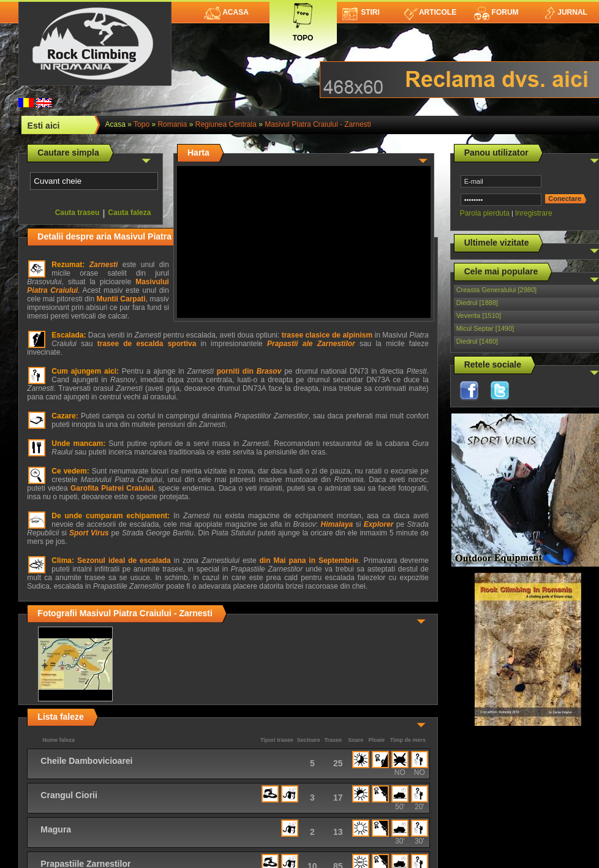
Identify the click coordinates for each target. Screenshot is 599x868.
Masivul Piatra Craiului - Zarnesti (318, 124)
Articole (430, 12)
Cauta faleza (129, 213)
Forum (496, 12)
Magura (56, 829)
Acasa (226, 12)
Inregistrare (534, 213)
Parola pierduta (485, 213)
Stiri (361, 12)
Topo (303, 20)
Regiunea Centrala (226, 124)
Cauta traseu (77, 213)
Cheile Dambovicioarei (86, 761)
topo (141, 124)
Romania (172, 124)
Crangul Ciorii (69, 795)
